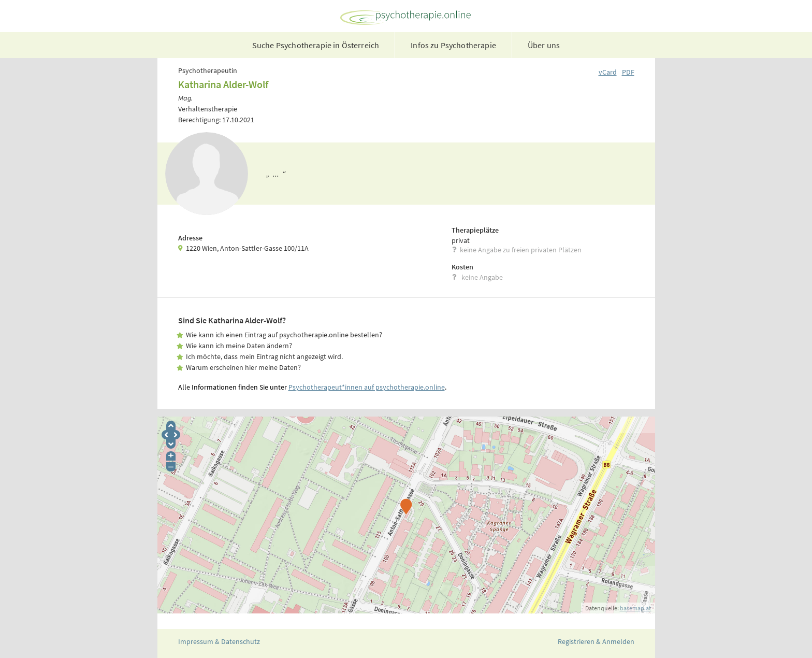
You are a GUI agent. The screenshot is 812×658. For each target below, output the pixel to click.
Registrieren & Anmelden (596, 641)
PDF (628, 72)
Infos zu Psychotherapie (453, 45)
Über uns (544, 45)
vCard (608, 72)
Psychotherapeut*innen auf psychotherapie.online (367, 387)
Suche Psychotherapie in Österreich (316, 45)
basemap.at (635, 608)
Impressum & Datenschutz (219, 641)
